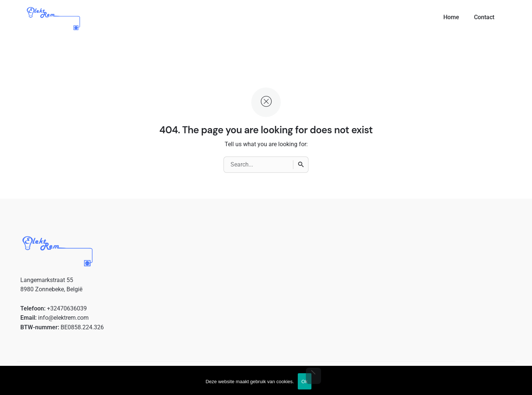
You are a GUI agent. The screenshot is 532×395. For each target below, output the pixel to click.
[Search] (301, 165)
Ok (305, 382)
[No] (313, 376)
